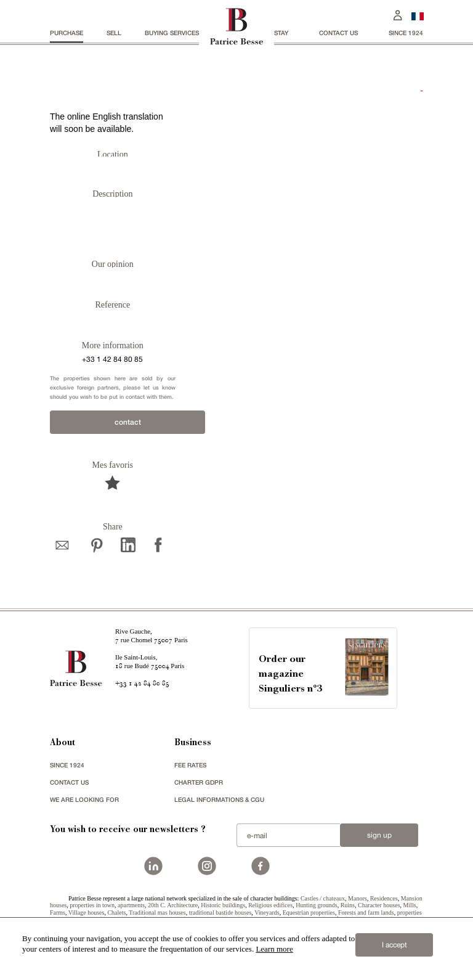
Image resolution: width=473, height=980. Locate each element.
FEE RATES (190, 765)
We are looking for (84, 799)
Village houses (87, 913)
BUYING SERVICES (172, 33)
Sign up (379, 835)
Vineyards (267, 913)
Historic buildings (223, 905)
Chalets (116, 913)
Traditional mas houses (157, 913)
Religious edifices (270, 905)
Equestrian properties (309, 913)
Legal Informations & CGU (219, 799)
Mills (410, 905)
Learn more (274, 949)
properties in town (92, 905)
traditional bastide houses (220, 913)
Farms (58, 913)
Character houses (379, 905)
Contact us (338, 33)
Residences (384, 898)
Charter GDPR (199, 782)
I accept (394, 945)
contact (128, 422)
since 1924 (406, 33)
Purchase (67, 33)
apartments (131, 905)
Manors (358, 898)
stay (281, 33)
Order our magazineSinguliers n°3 (290, 675)
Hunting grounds (317, 905)
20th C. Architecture (173, 905)
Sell (114, 33)
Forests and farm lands (366, 913)
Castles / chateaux (323, 898)
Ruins (348, 905)
